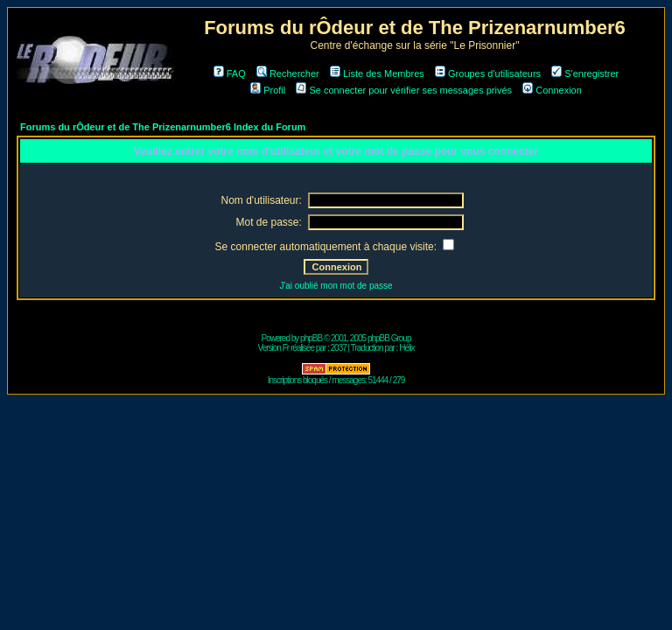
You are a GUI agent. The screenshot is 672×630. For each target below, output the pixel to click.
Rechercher (288, 73)
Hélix (406, 348)
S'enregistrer (585, 73)
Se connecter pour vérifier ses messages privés (404, 90)
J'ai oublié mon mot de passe (336, 286)
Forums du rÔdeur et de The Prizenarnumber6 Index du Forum (163, 127)
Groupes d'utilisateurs (488, 73)
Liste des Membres (377, 73)
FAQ (230, 73)
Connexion (552, 90)
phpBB (311, 338)
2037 (339, 348)
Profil (268, 90)
